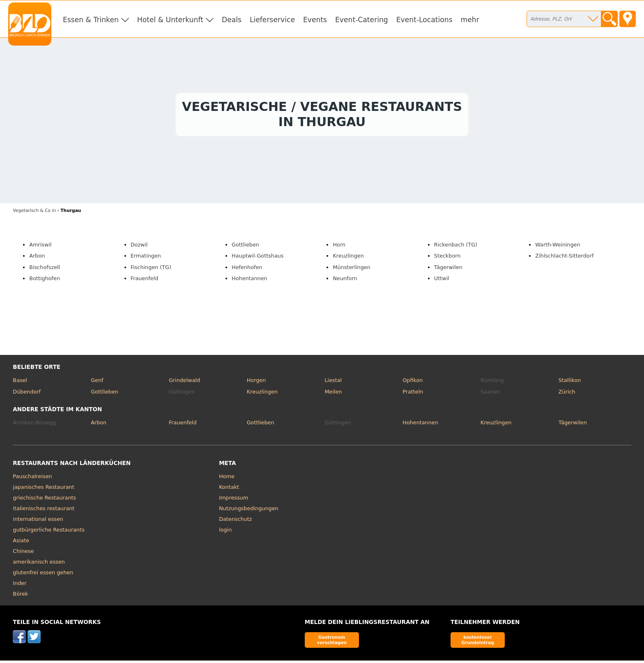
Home (227, 478)
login (225, 532)
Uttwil (442, 281)
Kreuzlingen (348, 258)
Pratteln (413, 394)
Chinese (23, 553)
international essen (38, 521)
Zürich (567, 394)
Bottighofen (45, 281)
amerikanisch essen (39, 564)
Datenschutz (235, 521)
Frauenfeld (145, 281)
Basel (20, 382)
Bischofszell (45, 269)
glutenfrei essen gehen (43, 574)
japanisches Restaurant (43, 489)
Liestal (333, 382)
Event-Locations (424, 20)
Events (315, 20)
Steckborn (447, 258)
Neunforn (345, 281)
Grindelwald (184, 382)
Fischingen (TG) (151, 269)
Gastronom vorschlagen (332, 642)
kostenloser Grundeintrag (478, 642)
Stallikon (570, 382)
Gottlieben (245, 247)
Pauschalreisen (32, 478)
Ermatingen (146, 258)
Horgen (256, 382)
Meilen (333, 394)
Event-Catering (362, 20)
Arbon (37, 258)
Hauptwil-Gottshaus (258, 258)
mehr (470, 20)
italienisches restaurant (44, 510)
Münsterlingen (351, 269)
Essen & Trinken (91, 20)
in (34, 213)
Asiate (21, 542)
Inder (20, 585)
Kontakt (229, 489)
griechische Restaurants (44, 500)
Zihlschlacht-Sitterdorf (564, 258)
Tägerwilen (448, 269)
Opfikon (413, 382)
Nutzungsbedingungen (249, 510)
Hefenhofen (247, 269)
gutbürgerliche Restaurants (49, 532)
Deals (232, 20)
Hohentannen (250, 281)
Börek (20, 596)
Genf (97, 382)
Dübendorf (27, 394)
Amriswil (40, 247)
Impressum (233, 500)
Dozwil (139, 247)
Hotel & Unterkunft (170, 20)
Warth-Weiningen (558, 247)
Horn (339, 247)
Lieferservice (272, 20)
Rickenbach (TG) (456, 247)
